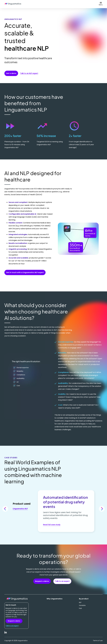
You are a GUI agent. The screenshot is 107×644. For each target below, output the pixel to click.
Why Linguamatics (54, 599)
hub (80, 608)
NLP (80, 602)
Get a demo (11, 73)
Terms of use (98, 641)
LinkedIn (6, 633)
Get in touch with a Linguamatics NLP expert (25, 272)
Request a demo (42, 581)
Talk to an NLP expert (29, 73)
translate (82, 605)
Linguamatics (13, 4)
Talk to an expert (62, 581)
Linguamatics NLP (20, 509)
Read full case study (52, 525)
